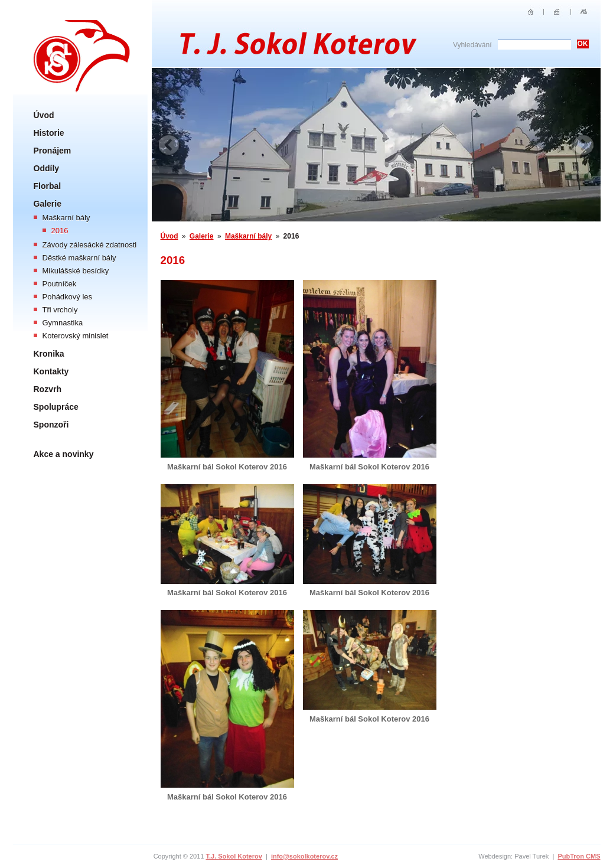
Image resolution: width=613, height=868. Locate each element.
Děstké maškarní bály (79, 258)
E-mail (557, 12)
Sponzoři (51, 425)
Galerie (48, 204)
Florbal (48, 186)
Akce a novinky (64, 454)
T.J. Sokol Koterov (234, 856)
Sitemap (584, 12)
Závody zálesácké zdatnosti (90, 245)
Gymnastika (63, 323)
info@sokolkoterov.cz (304, 856)
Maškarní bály (66, 218)
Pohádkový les (68, 297)
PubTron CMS (579, 856)
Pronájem (53, 151)
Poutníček (60, 284)
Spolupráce (56, 407)
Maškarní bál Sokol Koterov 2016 (227, 467)
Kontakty (51, 371)
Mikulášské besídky (76, 271)
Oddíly (47, 168)
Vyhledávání (472, 45)
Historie (49, 133)
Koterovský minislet (76, 336)
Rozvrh (48, 389)
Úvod (44, 115)
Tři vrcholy (60, 310)
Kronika (49, 354)
